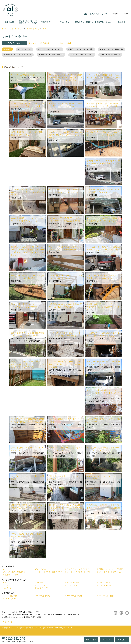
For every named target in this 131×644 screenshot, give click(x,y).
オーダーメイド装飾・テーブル (86, 55)
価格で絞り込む (66, 43)
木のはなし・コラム (103, 22)
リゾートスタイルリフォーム (17, 61)
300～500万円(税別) (106, 602)
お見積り (125, 14)
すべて (9, 49)
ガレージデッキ (26, 49)
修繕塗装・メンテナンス (47, 61)
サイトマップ (8, 628)
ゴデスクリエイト (69, 634)
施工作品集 (9, 22)
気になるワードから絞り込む (40, 43)
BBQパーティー (73, 591)
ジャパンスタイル (42, 594)
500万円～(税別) (9, 604)
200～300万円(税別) (75, 602)
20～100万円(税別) (10, 602)
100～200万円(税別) (43, 602)
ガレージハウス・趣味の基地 (17, 55)
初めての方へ (47, 22)
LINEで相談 (91, 639)
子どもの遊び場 (73, 588)
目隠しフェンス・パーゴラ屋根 (85, 49)
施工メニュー (65, 22)
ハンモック (7, 594)
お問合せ (114, 14)
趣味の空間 (39, 588)
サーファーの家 (105, 588)
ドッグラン (7, 591)
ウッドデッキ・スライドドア (53, 49)
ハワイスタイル (105, 591)
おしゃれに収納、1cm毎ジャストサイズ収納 (28, 22)
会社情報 (122, 22)
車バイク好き (40, 591)
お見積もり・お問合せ (84, 22)
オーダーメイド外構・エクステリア (51, 55)
